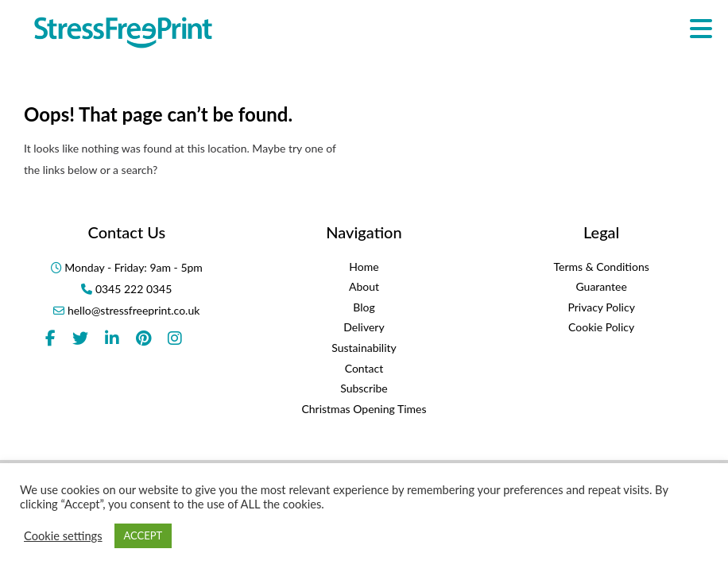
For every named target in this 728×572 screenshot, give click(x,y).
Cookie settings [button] (63, 536)
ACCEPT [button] (143, 535)
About (364, 286)
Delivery (364, 327)
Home (364, 267)
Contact (364, 368)
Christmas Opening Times (364, 409)
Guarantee (601, 286)
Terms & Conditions (601, 267)
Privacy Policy (601, 307)
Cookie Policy (601, 327)
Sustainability (364, 348)
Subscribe (364, 388)
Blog (364, 307)
